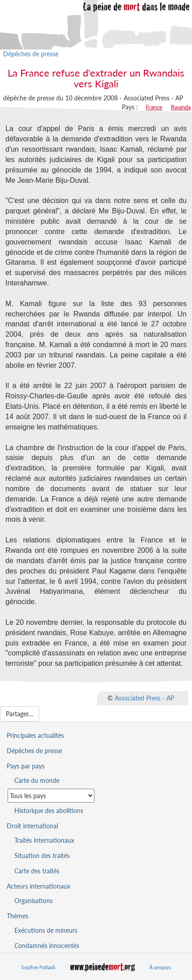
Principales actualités (35, 735)
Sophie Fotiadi (38, 967)
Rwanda (181, 107)
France (154, 107)
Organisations (33, 901)
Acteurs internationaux (38, 886)
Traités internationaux (44, 840)
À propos (160, 967)
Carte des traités (37, 871)
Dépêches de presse (31, 54)
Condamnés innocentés (47, 946)
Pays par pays (26, 766)
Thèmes (18, 916)
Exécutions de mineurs (46, 930)
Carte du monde (37, 780)
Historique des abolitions (49, 811)
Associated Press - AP (144, 698)
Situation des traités (42, 856)
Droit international (32, 826)
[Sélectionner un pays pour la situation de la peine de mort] (51, 796)
